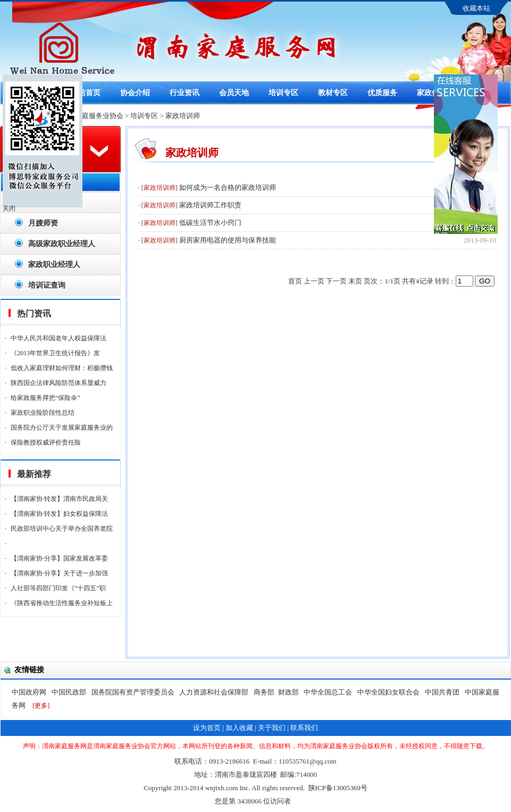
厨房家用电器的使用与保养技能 (228, 240)
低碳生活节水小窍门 (210, 223)
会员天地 (234, 93)
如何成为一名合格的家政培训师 (228, 187)
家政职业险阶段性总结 (43, 413)
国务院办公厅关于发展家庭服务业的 (62, 428)
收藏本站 (476, 8)
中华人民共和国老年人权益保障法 (58, 338)
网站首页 (86, 93)
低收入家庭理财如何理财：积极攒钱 (62, 368)
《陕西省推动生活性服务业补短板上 (62, 603)
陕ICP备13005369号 (338, 788)
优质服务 (382, 93)
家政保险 (432, 93)
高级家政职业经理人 (62, 244)
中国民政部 (70, 692)
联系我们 (304, 728)
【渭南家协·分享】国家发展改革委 (59, 558)
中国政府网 (30, 692)
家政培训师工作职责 (210, 205)
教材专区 (333, 93)
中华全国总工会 (329, 692)
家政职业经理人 (54, 265)
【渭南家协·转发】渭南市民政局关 (59, 499)
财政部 (289, 692)
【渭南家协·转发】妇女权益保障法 (59, 514)
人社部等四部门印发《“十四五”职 (58, 588)
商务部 (264, 692)
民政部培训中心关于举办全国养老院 (62, 529)
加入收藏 (239, 728)
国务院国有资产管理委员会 (134, 692)
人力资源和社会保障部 (215, 692)
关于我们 (272, 728)
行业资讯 (185, 93)
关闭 (9, 208)
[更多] (41, 706)
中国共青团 (443, 692)
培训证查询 (47, 285)
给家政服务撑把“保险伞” (45, 398)
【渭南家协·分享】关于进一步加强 (59, 573)
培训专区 (283, 93)
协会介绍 (135, 93)
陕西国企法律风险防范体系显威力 (58, 383)
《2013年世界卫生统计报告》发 (55, 353)
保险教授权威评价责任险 (46, 442)
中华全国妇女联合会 (389, 692)
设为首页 (207, 728)
